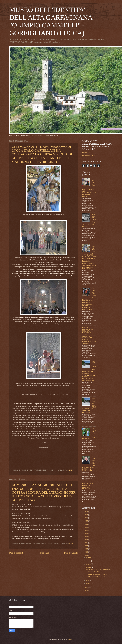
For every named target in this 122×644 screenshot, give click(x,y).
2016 (86, 540)
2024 (86, 515)
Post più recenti (16, 553)
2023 (86, 518)
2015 (86, 543)
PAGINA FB (86, 153)
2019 (86, 530)
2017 (86, 536)
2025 (86, 512)
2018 (86, 533)
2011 (86, 555)
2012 (86, 552)
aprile (88, 580)
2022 (86, 521)
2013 (86, 549)
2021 (86, 524)
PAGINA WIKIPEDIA (89, 156)
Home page (44, 553)
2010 (86, 587)
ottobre (89, 561)
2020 (86, 527)
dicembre (89, 558)
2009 (86, 590)
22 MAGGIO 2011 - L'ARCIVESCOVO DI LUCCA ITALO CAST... (99, 570)
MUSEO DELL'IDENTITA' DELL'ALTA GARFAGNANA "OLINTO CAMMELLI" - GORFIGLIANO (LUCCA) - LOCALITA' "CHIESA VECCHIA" (89, 335)
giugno (89, 564)
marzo (88, 583)
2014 (86, 546)
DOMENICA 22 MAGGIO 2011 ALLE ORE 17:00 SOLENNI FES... (98, 575)
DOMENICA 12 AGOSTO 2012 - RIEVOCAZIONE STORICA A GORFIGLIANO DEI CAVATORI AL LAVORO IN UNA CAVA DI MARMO (89, 371)
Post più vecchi (71, 553)
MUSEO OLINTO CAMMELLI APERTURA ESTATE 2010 (88, 486)
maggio (89, 567)
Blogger (70, 640)
